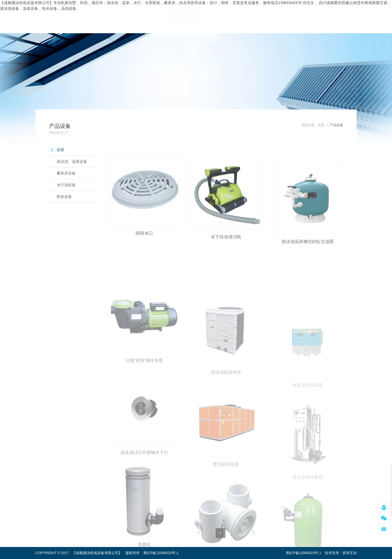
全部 (60, 159)
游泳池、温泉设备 (72, 171)
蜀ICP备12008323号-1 (161, 553)
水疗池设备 (66, 194)
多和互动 (350, 553)
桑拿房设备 (66, 182)
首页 (321, 125)
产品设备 (336, 125)
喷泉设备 (64, 206)
